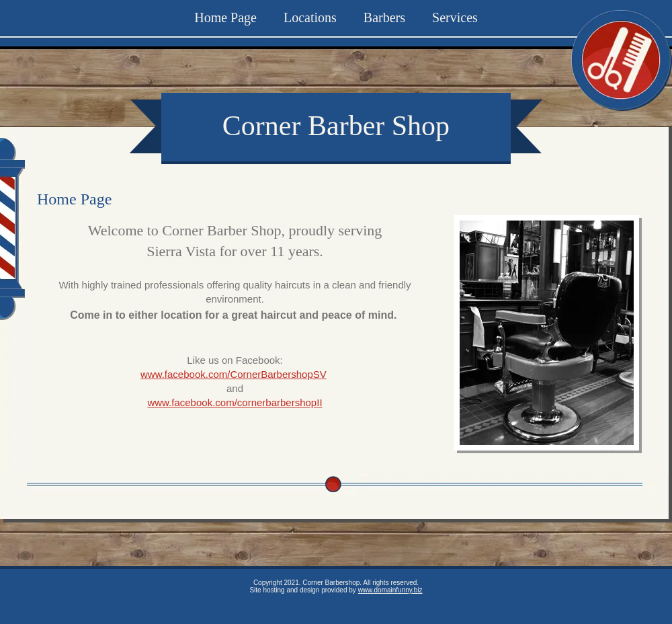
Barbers (384, 17)
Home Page (225, 17)
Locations (310, 17)
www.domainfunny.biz (390, 590)
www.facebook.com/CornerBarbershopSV (234, 374)
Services (455, 17)
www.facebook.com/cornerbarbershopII (235, 402)
